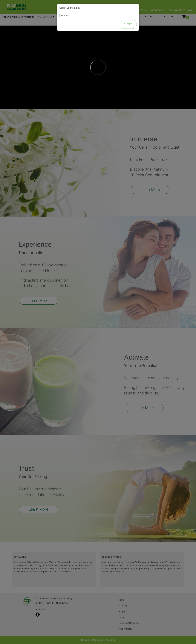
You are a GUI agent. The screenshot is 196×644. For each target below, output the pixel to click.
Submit (128, 24)
